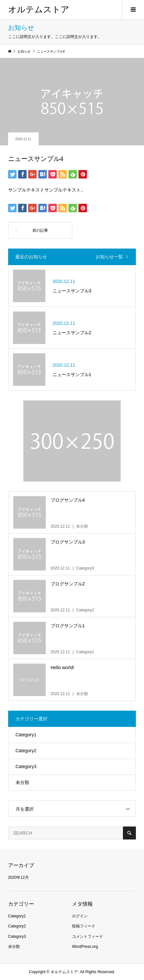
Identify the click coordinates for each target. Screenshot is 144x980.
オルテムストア (39, 10)
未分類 (22, 782)
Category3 (26, 766)
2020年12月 (18, 877)
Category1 (26, 735)
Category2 (26, 751)
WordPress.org (85, 947)
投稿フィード (84, 926)
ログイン (80, 916)
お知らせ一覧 (109, 257)
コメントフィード (88, 937)
